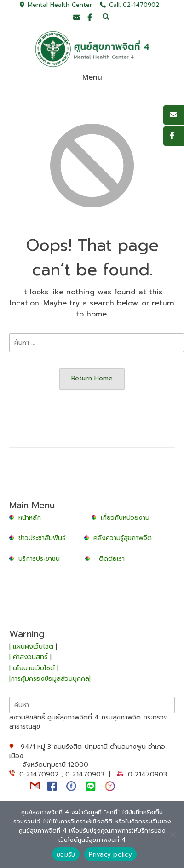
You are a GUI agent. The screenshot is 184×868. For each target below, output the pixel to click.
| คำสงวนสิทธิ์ (30, 657)
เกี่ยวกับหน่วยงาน (125, 518)
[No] (172, 834)
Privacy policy (110, 854)
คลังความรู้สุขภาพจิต (123, 538)
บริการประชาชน (41, 559)
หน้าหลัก (26, 518)
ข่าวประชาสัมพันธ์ (44, 538)
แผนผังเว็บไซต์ (33, 647)
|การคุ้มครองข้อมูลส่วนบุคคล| (50, 679)
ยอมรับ (66, 854)
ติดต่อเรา (112, 559)
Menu (92, 77)
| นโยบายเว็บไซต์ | (34, 668)
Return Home (92, 378)
